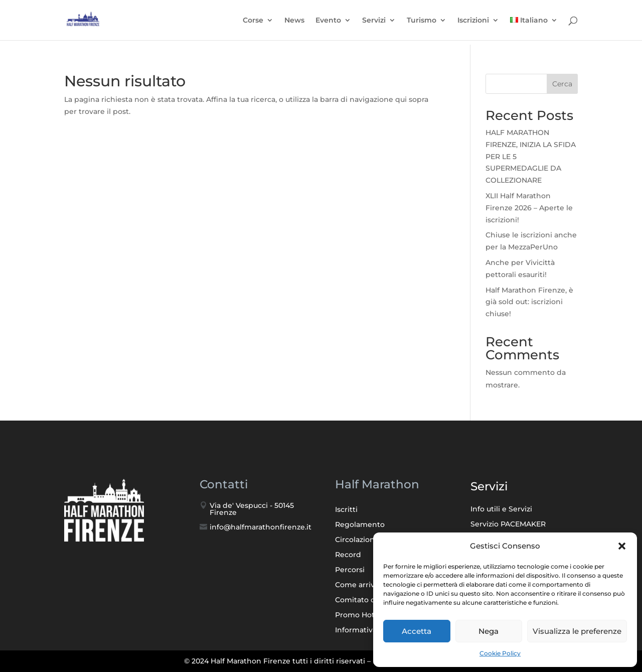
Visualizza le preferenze (577, 631)
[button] (622, 546)
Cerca (562, 84)
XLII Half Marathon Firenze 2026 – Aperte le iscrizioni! (529, 208)
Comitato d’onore (367, 600)
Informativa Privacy (370, 630)
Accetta (417, 631)
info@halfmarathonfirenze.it (261, 527)
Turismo (422, 23)
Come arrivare (361, 585)
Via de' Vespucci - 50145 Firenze (252, 509)
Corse (253, 23)
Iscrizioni (473, 23)
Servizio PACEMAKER (508, 524)
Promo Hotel (358, 615)
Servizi (374, 23)
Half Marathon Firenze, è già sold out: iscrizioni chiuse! (529, 302)
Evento (328, 23)
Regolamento (360, 525)
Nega (489, 631)
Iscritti (346, 510)
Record (348, 555)
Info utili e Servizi (501, 509)
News (294, 23)
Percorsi (350, 570)
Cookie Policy (500, 653)
